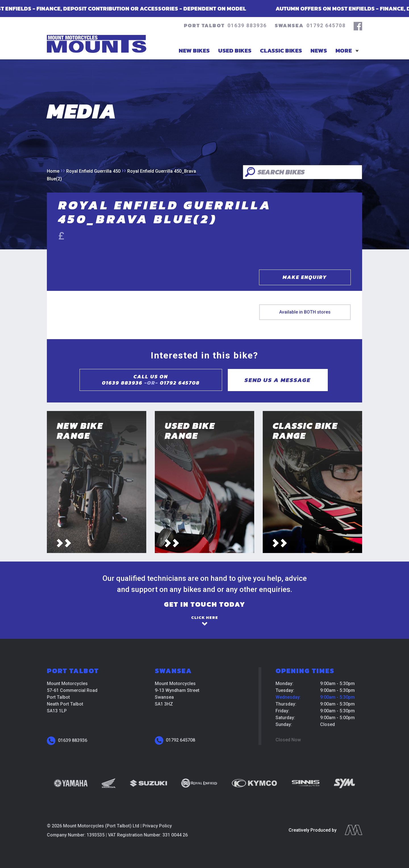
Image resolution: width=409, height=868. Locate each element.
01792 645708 (326, 25)
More (344, 50)
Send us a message (278, 380)
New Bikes (194, 50)
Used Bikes (235, 50)
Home (53, 171)
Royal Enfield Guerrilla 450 (93, 171)
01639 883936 (247, 25)
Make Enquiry (305, 277)
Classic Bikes (281, 50)
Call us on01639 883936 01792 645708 (151, 380)
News (319, 50)
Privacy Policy (157, 826)
